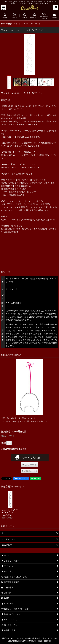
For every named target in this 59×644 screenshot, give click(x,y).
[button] (3, 8)
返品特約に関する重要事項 (14, 449)
